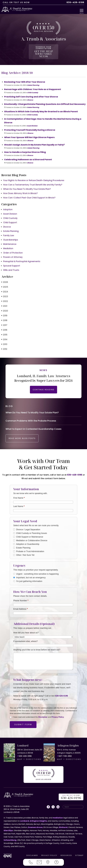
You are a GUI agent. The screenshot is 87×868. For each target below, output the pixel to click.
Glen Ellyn (8, 827)
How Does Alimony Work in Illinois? (20, 189)
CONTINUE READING (43, 385)
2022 (5, 297)
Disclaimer (43, 716)
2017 (4, 320)
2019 (4, 311)
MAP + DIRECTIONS (29, 758)
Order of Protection (13, 248)
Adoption (8, 205)
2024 (5, 287)
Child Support (10, 218)
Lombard (24, 818)
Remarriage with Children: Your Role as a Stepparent (33, 85)
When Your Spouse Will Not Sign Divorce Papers (29, 133)
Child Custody (33, 88)
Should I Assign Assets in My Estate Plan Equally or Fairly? (34, 140)
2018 (4, 316)
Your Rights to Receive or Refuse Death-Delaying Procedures (34, 176)
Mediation (8, 244)
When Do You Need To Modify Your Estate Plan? (27, 184)
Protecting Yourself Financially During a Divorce (30, 125)
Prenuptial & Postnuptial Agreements (22, 257)
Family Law (9, 231)
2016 (4, 325)
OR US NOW (71, 794)
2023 (5, 292)
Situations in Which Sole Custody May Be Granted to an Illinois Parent (41, 107)
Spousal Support (12, 261)
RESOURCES (66, 852)
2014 (4, 335)
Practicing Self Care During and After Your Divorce (31, 92)
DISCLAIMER (32, 852)
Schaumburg (10, 837)
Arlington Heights (38, 818)
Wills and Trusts (11, 265)
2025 (5, 282)
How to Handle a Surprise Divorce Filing (25, 147)
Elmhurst (63, 824)
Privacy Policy (58, 716)
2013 (4, 340)
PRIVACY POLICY (49, 852)
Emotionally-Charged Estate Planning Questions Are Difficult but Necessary (45, 99)
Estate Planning (33, 81)
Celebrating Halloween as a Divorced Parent (28, 155)
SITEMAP (79, 852)
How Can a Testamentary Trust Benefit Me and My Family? (33, 180)
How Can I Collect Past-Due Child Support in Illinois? (29, 193)
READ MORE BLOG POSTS (26, 437)
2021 (4, 301)
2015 (4, 330)
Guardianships (11, 235)
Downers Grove (35, 824)
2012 (4, 344)
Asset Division (32, 121)
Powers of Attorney (13, 252)
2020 (5, 306)
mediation (58, 815)
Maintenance (10, 239)
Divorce (30, 95)
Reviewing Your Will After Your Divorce (25, 77)
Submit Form (23, 724)
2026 (5, 277)
